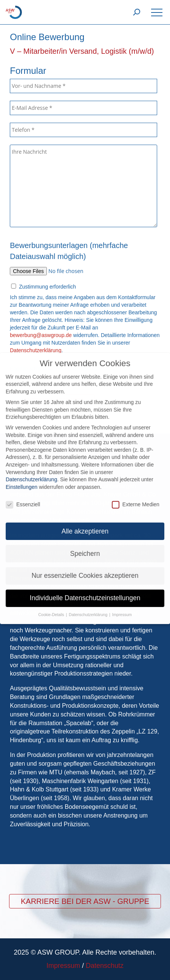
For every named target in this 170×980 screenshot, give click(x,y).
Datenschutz (105, 966)
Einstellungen (22, 481)
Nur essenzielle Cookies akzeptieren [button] (85, 570)
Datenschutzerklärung (31, 473)
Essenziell (23, 498)
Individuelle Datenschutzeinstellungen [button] (85, 592)
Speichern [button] (85, 547)
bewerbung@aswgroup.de (41, 335)
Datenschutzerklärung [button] (89, 609)
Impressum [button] (122, 609)
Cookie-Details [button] (52, 609)
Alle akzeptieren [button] (85, 525)
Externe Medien (136, 498)
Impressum (63, 966)
